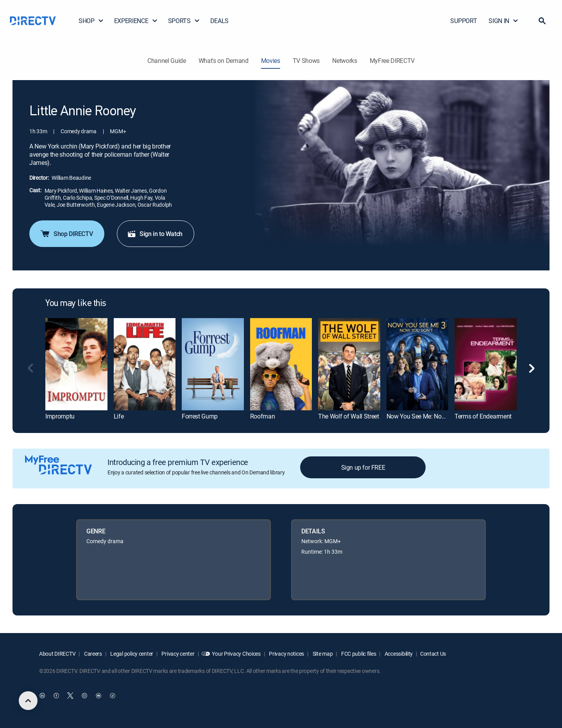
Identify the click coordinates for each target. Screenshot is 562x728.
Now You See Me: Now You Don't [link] (430, 416)
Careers (92, 654)
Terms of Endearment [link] (483, 416)
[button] (542, 21)
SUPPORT (464, 21)
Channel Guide (167, 61)
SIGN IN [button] (504, 21)
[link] (76, 364)
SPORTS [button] (184, 21)
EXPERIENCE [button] (136, 21)
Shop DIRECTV (66, 234)
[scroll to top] (28, 701)
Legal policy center (131, 654)
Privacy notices (286, 654)
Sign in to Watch (155, 234)
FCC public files (358, 654)
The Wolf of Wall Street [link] (349, 416)
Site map (322, 654)
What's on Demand (224, 61)
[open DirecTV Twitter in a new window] (70, 696)
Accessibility (398, 654)
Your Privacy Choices (236, 654)
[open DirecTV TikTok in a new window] (113, 696)
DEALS (219, 21)
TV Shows (306, 61)
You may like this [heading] (76, 304)
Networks (345, 61)
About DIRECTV (57, 654)
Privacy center (178, 654)
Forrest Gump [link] (200, 416)
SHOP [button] (91, 21)
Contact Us (433, 654)
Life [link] (119, 416)
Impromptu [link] (60, 416)
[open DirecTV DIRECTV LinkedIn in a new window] (42, 696)
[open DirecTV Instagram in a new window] (84, 696)
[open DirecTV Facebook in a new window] (56, 696)
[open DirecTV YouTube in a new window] (98, 696)
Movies (271, 61)
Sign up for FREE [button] (363, 467)
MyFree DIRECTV (392, 61)
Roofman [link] (263, 416)
